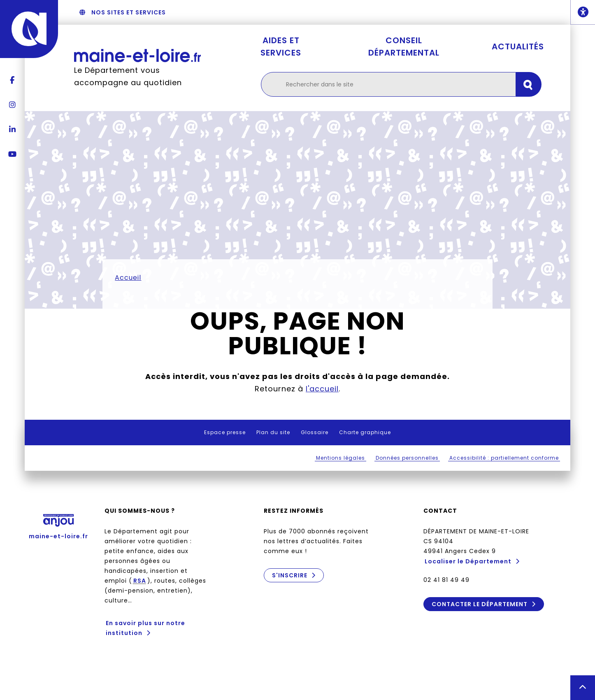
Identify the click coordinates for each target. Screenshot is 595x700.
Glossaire (315, 432)
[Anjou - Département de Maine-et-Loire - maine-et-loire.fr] (29, 29)
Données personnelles (407, 458)
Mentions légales (340, 458)
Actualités (518, 47)
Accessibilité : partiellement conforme (504, 458)
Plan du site (273, 432)
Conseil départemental (404, 47)
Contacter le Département (479, 604)
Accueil (128, 278)
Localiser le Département (468, 561)
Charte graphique (365, 432)
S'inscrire (290, 575)
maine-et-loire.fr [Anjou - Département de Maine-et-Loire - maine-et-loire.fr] (58, 524)
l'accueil (322, 389)
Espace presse (225, 432)
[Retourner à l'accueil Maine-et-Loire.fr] (137, 55)
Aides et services (281, 47)
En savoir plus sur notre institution (145, 628)
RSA (140, 581)
